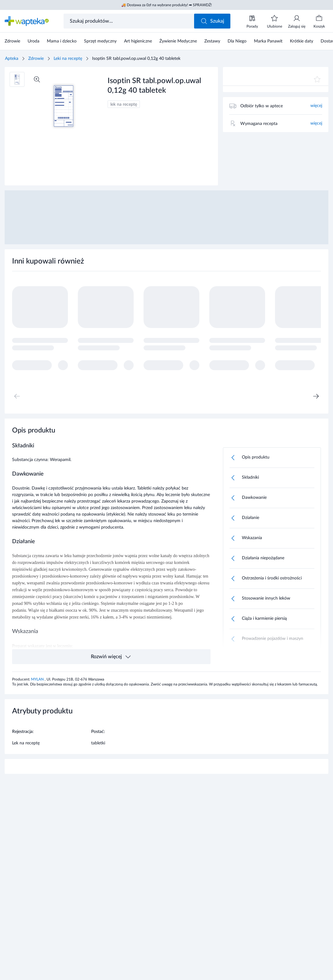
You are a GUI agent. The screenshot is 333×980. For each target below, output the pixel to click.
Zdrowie (36, 59)
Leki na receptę (68, 59)
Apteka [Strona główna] (12, 59)
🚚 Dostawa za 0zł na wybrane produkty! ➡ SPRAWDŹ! (166, 5)
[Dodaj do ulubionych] (317, 79)
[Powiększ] (37, 79)
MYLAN (38, 679)
